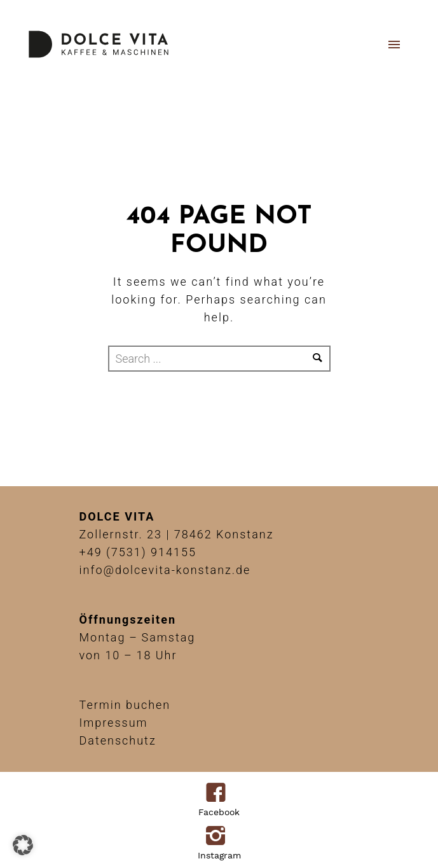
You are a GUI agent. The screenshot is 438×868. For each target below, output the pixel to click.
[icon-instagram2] (219, 837)
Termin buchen (125, 705)
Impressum (114, 723)
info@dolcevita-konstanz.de (165, 570)
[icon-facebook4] (219, 794)
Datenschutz (118, 740)
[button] (23, 845)
